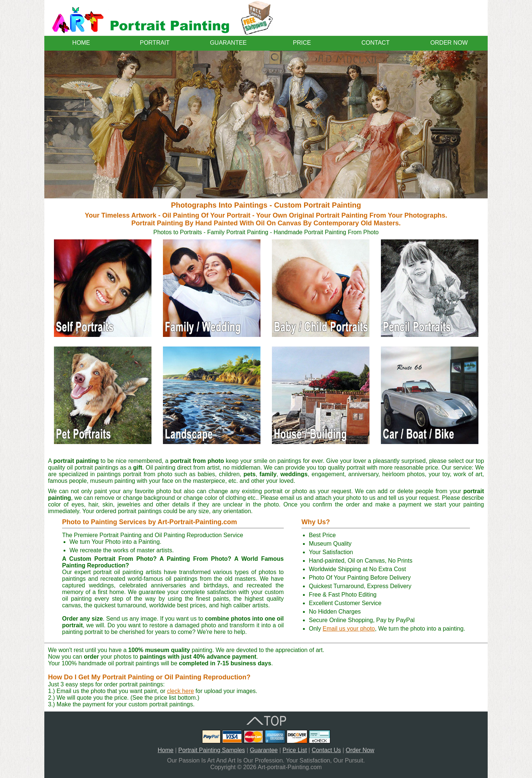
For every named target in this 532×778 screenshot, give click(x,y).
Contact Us (326, 750)
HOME (81, 43)
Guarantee (264, 750)
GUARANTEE (228, 43)
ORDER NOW (449, 43)
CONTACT (375, 43)
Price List (295, 750)
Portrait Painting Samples (212, 750)
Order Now (360, 750)
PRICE (302, 43)
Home (166, 750)
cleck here (180, 691)
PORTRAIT (155, 43)
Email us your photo (349, 629)
